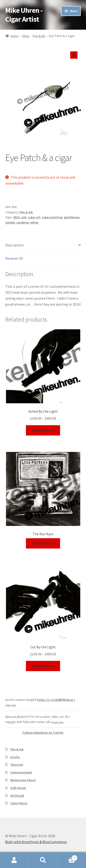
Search (43, 860)
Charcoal (17, 765)
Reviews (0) (14, 258)
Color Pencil (19, 803)
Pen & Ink (39, 36)
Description (14, 245)
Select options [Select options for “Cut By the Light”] (43, 666)
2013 (16, 217)
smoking (22, 222)
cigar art (34, 217)
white (34, 222)
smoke (10, 222)
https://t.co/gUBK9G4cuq (55, 700)
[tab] (43, 245)
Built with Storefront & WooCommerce (36, 842)
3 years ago (57, 722)
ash (24, 217)
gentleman (72, 217)
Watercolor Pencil (23, 780)
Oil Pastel (17, 796)
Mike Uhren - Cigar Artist (24, 15)
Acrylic (15, 757)
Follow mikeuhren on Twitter (43, 733)
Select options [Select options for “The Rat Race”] (43, 543)
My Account (14, 860)
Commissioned (21, 772)
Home (15, 36)
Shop (26, 36)
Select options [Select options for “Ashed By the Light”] (43, 430)
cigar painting (52, 217)
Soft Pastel (18, 788)
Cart (67, 857)
